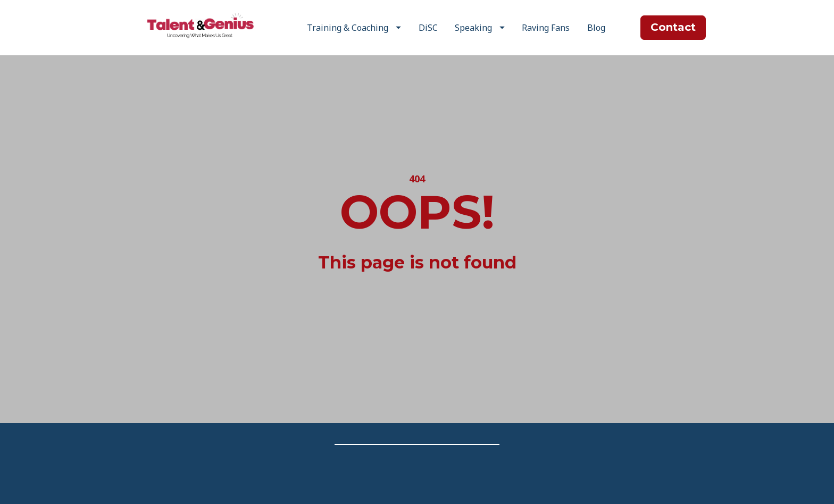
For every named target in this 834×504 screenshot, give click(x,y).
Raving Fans (546, 28)
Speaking (480, 28)
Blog (596, 28)
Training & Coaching (354, 28)
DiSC (428, 28)
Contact (673, 27)
